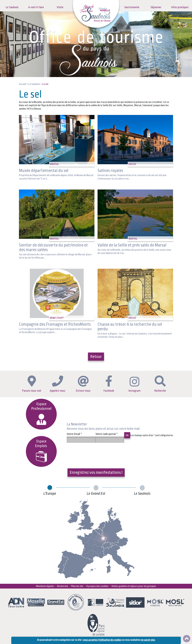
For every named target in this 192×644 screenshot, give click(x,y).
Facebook (109, 384)
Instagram (135, 385)
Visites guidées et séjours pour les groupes (134, 586)
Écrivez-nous (83, 384)
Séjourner (156, 7)
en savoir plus (148, 640)
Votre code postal (107, 434)
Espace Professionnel (41, 413)
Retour (96, 357)
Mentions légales (45, 586)
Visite (60, 7)
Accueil (23, 84)
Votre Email (74, 434)
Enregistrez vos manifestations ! (96, 472)
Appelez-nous (58, 384)
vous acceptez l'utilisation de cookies (102, 640)
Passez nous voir (32, 384)
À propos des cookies (97, 586)
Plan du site (77, 586)
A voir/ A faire (36, 7)
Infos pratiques (180, 7)
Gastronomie (132, 7)
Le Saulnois (12, 7)
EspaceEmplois (41, 451)
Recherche (160, 384)
